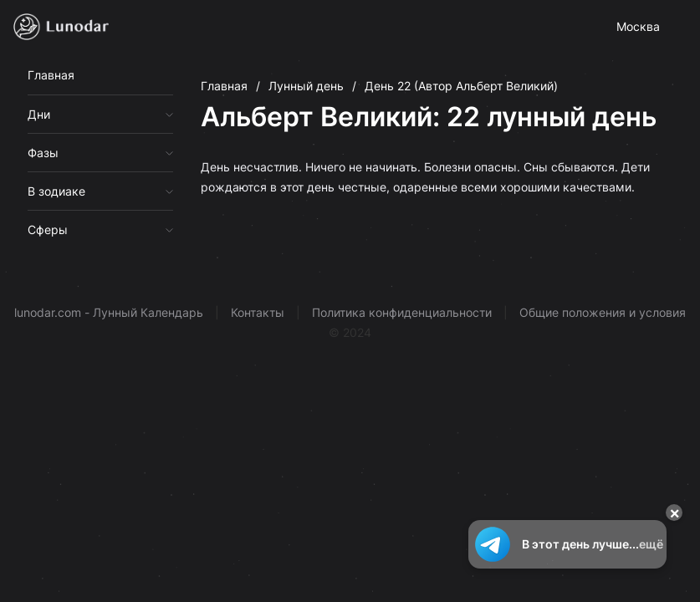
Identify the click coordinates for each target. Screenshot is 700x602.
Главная (51, 75)
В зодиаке (56, 191)
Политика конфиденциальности (402, 312)
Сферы (48, 230)
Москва (638, 26)
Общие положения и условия (603, 312)
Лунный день (306, 86)
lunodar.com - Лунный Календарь (109, 312)
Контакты (258, 312)
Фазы (43, 153)
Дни (39, 114)
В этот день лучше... (567, 544)
